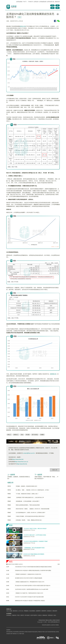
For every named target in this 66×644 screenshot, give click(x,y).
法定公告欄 (9, 611)
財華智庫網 (19, 2)
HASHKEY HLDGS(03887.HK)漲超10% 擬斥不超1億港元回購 (29, 597)
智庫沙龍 (51, 2)
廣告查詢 (15, 611)
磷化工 (9, 435)
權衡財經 (45, 615)
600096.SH (53, 374)
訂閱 (52, 5)
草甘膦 (28, 435)
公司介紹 (21, 611)
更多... (55, 615)
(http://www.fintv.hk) (22, 464)
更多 (59, 564)
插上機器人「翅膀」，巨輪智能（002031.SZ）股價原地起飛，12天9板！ (33, 490)
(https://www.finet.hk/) (18, 459)
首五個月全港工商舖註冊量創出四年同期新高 (34, 554)
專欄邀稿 (26, 611)
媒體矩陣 (43, 2)
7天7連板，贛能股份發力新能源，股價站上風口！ (27, 494)
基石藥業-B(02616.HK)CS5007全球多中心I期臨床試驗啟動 (29, 578)
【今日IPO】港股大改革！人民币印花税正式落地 (35, 535)
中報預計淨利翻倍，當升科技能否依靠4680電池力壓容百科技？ (30, 516)
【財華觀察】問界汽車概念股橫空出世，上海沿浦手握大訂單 (30, 497)
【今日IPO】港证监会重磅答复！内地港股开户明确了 (36, 541)
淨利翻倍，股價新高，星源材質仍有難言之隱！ (27, 486)
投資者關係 (32, 611)
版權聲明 (38, 611)
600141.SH (23, 26)
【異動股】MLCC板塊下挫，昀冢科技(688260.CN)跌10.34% (29, 593)
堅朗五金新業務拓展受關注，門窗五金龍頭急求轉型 (28, 505)
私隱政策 (49, 611)
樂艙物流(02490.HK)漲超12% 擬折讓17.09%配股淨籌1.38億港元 (30, 601)
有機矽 (42, 435)
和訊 (18, 615)
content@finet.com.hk (29, 453)
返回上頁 (55, 470)
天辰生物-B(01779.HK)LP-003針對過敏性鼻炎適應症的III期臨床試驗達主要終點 (33, 567)
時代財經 (27, 615)
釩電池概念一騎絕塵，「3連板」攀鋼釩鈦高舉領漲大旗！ (29, 520)
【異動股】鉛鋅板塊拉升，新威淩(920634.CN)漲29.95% (28, 574)
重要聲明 (44, 611)
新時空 (22, 615)
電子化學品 (35, 435)
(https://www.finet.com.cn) (21, 462)
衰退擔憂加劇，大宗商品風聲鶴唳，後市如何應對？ (28, 501)
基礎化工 (16, 435)
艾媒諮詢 (14, 615)
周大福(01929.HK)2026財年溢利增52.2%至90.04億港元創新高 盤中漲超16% (33, 586)
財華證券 (36, 2)
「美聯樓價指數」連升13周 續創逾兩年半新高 (34, 548)
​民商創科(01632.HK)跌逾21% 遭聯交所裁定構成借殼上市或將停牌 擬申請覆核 (33, 570)
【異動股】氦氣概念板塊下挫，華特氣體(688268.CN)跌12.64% (30, 582)
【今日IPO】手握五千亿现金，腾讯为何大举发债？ (35, 529)
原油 (22, 435)
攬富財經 (50, 615)
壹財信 (40, 615)
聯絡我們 (57, 2)
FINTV (25, 2)
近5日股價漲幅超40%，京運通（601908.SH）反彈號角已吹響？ (31, 513)
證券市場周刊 (34, 615)
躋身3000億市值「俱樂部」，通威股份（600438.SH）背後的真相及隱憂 (33, 509)
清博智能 (9, 615)
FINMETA (31, 2)
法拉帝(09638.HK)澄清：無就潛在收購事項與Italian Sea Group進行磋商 (32, 589)
